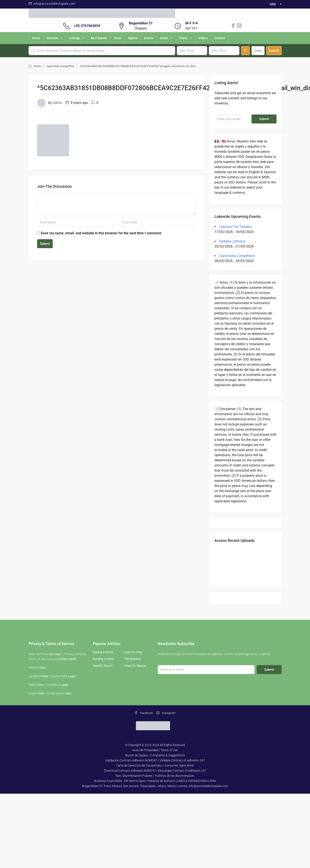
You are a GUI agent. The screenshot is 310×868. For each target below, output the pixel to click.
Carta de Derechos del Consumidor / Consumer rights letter (155, 765)
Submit (45, 244)
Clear (258, 51)
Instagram (166, 713)
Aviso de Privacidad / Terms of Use (155, 750)
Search (274, 51)
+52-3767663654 (87, 26)
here (42, 668)
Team (117, 38)
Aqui (58, 654)
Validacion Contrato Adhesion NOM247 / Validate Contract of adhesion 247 (155, 760)
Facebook (144, 713)
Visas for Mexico (135, 666)
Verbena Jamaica (232, 241)
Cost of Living (133, 652)
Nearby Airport (103, 666)
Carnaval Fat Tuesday (236, 227)
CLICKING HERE (65, 659)
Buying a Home (103, 652)
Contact (220, 38)
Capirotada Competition (60, 66)
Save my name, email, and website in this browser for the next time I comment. (101, 233)
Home (36, 38)
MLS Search (99, 38)
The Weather (132, 659)
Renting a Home (104, 659)
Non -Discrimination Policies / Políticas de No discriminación (155, 776)
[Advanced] (245, 51)
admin (57, 103)
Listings (75, 38)
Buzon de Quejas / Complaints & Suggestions (155, 755)
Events (149, 38)
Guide (164, 38)
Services (52, 38)
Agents (133, 38)
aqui (73, 676)
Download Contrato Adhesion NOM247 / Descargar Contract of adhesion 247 (155, 771)
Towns (183, 38)
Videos (203, 38)
